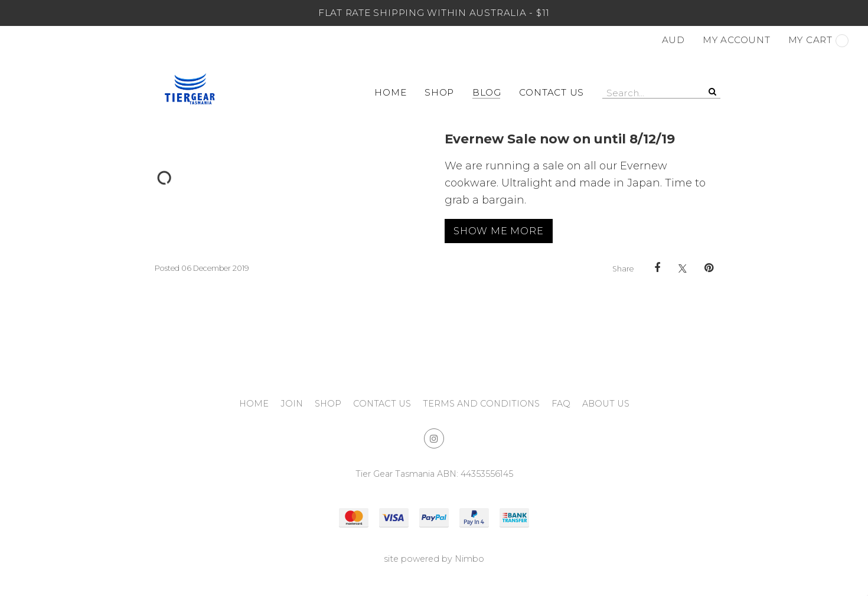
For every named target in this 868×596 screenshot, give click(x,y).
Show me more (499, 231)
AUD (673, 40)
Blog (487, 92)
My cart (818, 41)
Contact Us (552, 92)
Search (712, 91)
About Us (606, 404)
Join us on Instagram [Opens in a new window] (434, 438)
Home (390, 92)
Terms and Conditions (481, 404)
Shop (439, 92)
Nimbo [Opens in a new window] (469, 559)
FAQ (561, 404)
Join (292, 404)
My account (737, 40)
